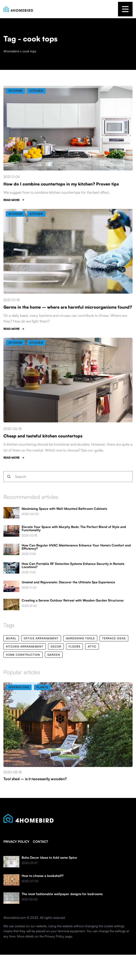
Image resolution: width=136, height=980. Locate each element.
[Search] (9, 477)
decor (56, 646)
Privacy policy (16, 842)
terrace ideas (114, 638)
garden (54, 655)
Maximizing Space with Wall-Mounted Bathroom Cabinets (64, 509)
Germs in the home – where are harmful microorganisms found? (68, 307)
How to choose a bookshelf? (43, 876)
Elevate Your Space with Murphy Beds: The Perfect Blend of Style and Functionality (74, 528)
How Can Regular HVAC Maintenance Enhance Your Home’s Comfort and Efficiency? (76, 547)
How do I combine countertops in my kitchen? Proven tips (61, 184)
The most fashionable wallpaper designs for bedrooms (62, 894)
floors (74, 646)
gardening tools (80, 638)
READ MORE (12, 200)
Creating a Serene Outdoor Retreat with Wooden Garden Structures (73, 600)
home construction (23, 655)
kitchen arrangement (25, 646)
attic (92, 646)
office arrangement (41, 638)
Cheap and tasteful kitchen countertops (43, 436)
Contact (40, 842)
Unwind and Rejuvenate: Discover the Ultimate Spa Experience (68, 582)
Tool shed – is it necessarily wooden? (35, 779)
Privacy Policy (54, 936)
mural (11, 638)
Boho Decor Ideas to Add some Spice (49, 858)
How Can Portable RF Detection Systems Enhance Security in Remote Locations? (73, 565)
